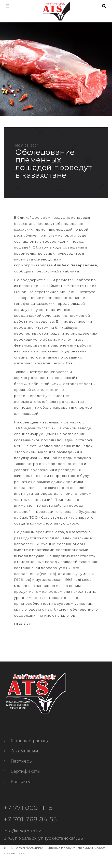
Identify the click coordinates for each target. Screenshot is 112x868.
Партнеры (22, 761)
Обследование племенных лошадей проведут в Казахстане (54, 164)
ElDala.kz (22, 624)
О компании (24, 751)
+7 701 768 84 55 (30, 819)
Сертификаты (26, 771)
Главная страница (30, 741)
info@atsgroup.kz (22, 831)
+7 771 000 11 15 (28, 808)
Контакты (21, 782)
